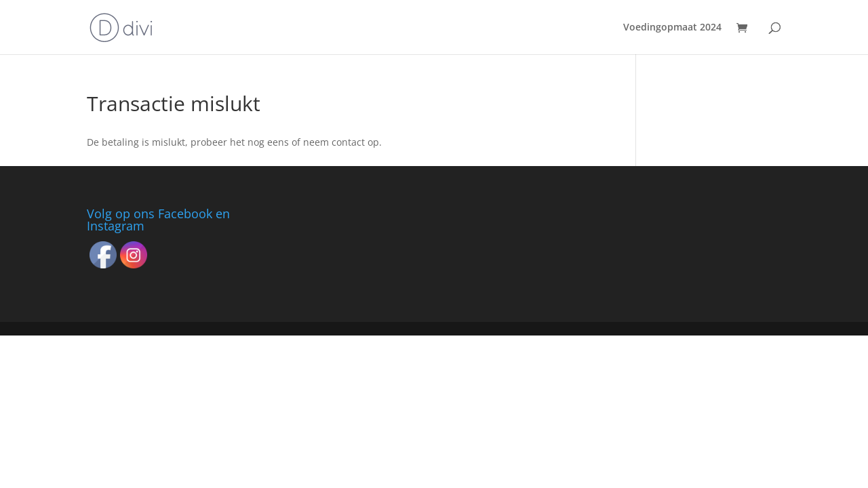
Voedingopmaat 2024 (672, 28)
